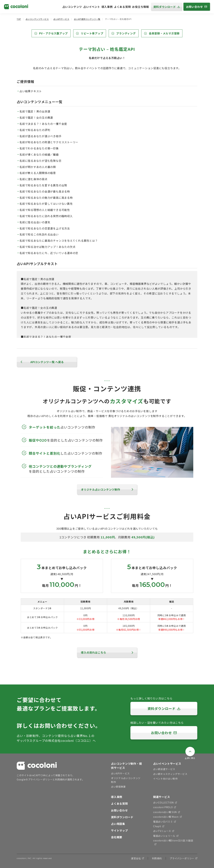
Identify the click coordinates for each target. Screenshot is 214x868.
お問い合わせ (119, 810)
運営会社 (138, 858)
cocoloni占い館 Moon (167, 817)
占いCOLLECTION (165, 802)
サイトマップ (119, 830)
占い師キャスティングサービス (170, 774)
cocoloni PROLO (165, 807)
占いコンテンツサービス (37, 19)
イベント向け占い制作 (165, 779)
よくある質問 (122, 7)
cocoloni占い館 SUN (167, 812)
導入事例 (107, 7)
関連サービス (162, 797)
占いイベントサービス (167, 764)
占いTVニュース (164, 831)
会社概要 (117, 837)
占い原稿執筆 (118, 787)
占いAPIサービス (61, 19)
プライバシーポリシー (40, 779)
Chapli (159, 826)
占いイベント (92, 7)
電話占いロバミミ (165, 822)
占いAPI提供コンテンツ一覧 (87, 19)
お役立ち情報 (141, 7)
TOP (19, 19)
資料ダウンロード (122, 817)
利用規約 (60, 779)
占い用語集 (118, 824)
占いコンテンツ (72, 7)
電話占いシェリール (166, 836)
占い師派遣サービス (164, 769)
